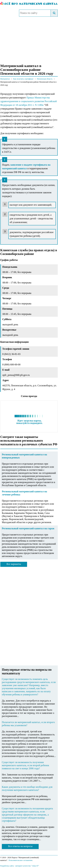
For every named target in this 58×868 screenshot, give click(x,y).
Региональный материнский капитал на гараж (28, 528)
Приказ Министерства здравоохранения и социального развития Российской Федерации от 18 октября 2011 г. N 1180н (29, 101)
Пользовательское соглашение (20, 860)
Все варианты (14, 564)
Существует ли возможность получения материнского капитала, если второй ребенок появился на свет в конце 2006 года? (25, 765)
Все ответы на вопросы (20, 846)
